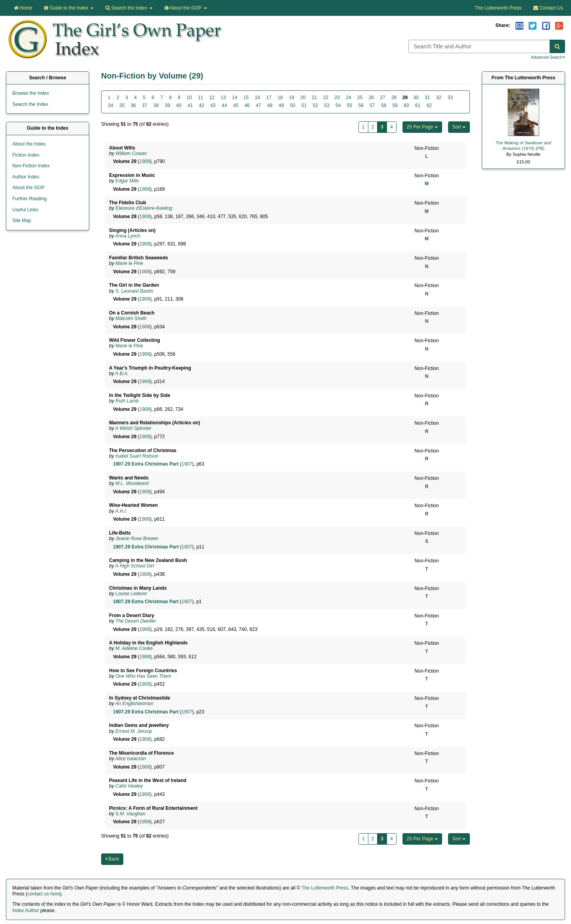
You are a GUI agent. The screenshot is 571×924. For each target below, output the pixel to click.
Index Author (26, 911)
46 (247, 105)
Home (23, 8)
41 (190, 105)
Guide (69, 8)
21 (314, 98)
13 (223, 98)
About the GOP (186, 8)
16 (258, 98)
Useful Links (25, 210)
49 (281, 105)
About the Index (29, 144)
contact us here (44, 894)
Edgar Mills (127, 181)
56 (361, 105)
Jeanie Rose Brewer (137, 539)
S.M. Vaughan (130, 814)
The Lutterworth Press (498, 8)
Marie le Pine (129, 263)
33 (450, 98)
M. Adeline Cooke (134, 648)
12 (212, 98)
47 (258, 105)
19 (292, 98)
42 (202, 105)
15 (246, 98)
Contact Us (548, 8)
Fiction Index (26, 155)
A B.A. (122, 374)
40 (179, 105)
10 (189, 98)
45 (236, 105)
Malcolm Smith (131, 318)
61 (418, 105)
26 (371, 98)
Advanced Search (548, 57)
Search (129, 8)
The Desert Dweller (136, 621)
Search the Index (30, 104)
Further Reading (30, 199)
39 (168, 105)
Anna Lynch (128, 236)
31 (427, 98)
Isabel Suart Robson (137, 456)
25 (360, 98)
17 (269, 98)
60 (406, 105)
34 (110, 105)
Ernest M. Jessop (134, 731)
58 (384, 105)
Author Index (26, 177)
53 (327, 105)
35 (122, 105)
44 (224, 105)
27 (382, 98)
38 (156, 105)
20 (303, 98)
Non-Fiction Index (31, 166)
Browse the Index (31, 93)
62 (429, 105)
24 (348, 98)
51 (304, 105)
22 (326, 98)
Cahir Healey (129, 786)
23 (337, 98)
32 (439, 98)
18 (280, 98)
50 (292, 105)
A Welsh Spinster (133, 428)
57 (372, 105)
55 (350, 105)
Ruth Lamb (127, 401)
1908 (145, 161)
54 (338, 105)
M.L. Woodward (132, 483)
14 (235, 98)
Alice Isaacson (131, 759)
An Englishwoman (134, 704)
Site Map (22, 220)
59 (395, 105)
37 (145, 105)
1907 (187, 464)
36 (133, 105)
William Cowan (131, 153)
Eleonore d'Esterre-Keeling (144, 208)
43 (213, 105)
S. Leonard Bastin (134, 291)
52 (315, 105)
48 (270, 105)
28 (394, 98)
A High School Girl (135, 566)
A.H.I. (121, 511)
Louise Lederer (131, 594)
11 (200, 98)
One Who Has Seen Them (143, 676)
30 (416, 98)
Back (112, 859)
